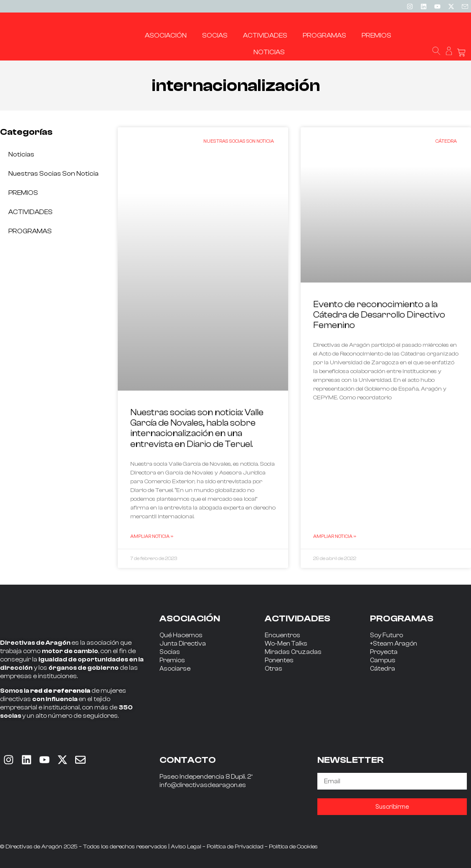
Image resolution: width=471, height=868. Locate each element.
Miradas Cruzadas (293, 652)
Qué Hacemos (181, 635)
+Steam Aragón (394, 644)
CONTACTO (188, 760)
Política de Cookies (293, 847)
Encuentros (282, 635)
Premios (172, 660)
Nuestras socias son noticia (53, 174)
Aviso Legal (186, 847)
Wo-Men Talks (286, 644)
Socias (170, 652)
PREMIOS (23, 193)
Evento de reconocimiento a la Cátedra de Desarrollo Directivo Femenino (379, 315)
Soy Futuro (386, 635)
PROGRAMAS (30, 231)
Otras (273, 669)
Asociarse (175, 669)
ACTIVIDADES (30, 212)
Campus (383, 660)
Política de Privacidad (235, 847)
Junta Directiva (183, 644)
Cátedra (382, 669)
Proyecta (384, 652)
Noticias (21, 154)
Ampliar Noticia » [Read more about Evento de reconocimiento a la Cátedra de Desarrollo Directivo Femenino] (335, 536)
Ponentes (279, 660)
